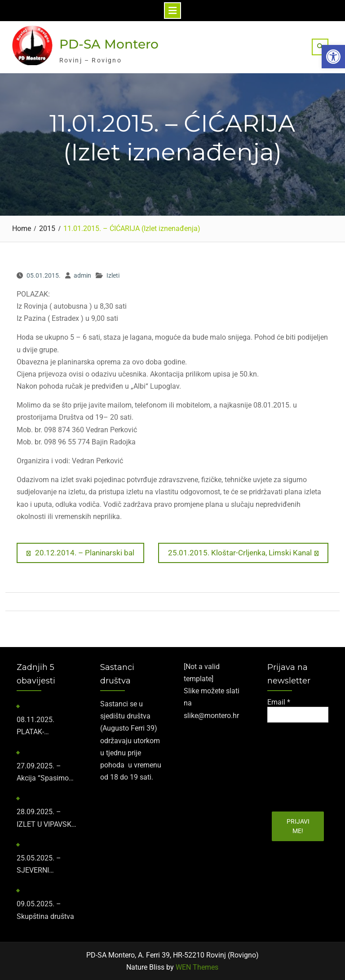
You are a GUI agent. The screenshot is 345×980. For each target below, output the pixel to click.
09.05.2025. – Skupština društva (45, 910)
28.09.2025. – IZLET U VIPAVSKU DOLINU (46, 819)
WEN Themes (197, 967)
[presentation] (304, 764)
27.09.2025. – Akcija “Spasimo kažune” (43, 773)
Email (279, 702)
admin (82, 275)
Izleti (113, 275)
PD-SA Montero (109, 44)
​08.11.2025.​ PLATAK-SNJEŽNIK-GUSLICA (35, 727)
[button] (333, 57)
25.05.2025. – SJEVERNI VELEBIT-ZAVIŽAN (45, 865)
